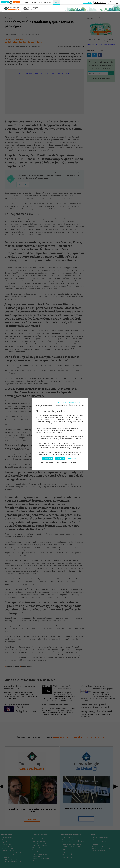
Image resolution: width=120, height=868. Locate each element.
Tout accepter (48, 458)
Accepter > (62, 402)
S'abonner (88, 2)
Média (57, 2)
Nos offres (34, 2)
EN (111, 2)
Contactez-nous (100, 2)
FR (109, 2)
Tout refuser (60, 458)
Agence (26, 2)
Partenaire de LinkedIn (45, 2)
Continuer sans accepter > (75, 402)
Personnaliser (72, 458)
